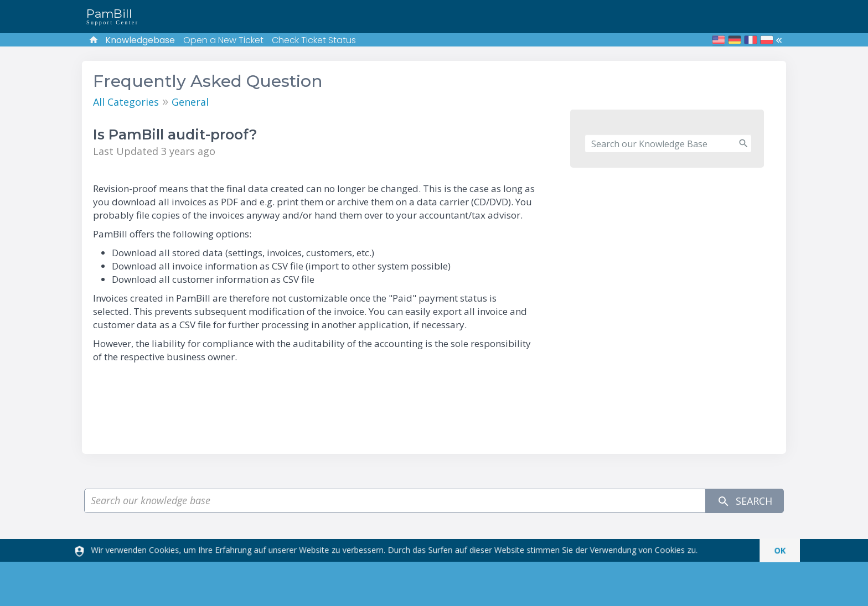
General (190, 102)
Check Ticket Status (314, 40)
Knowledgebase (140, 40)
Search (745, 501)
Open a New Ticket (223, 40)
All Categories (126, 102)
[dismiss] (775, 550)
